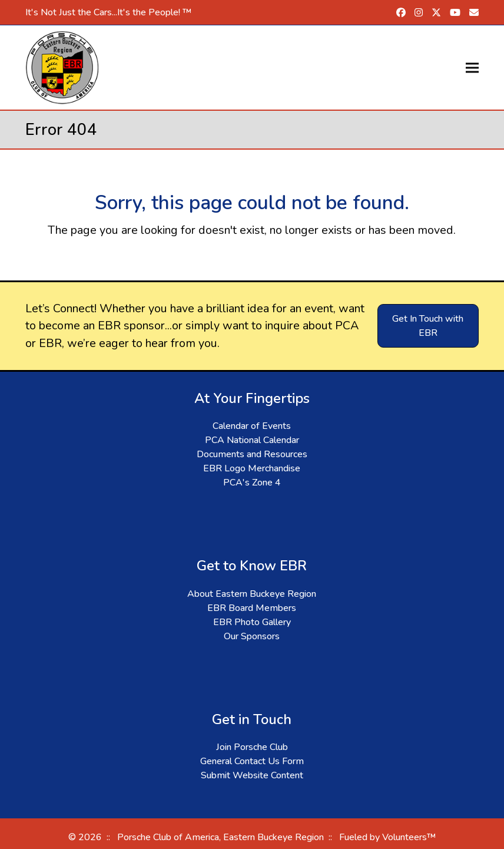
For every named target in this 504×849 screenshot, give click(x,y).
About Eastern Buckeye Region (252, 594)
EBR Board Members (252, 608)
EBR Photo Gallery (252, 622)
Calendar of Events (252, 426)
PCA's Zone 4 (252, 483)
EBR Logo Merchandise (252, 468)
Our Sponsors (252, 636)
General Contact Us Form (252, 761)
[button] (472, 67)
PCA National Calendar (252, 440)
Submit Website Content (252, 775)
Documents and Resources (252, 454)
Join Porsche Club (252, 747)
